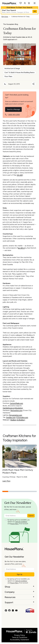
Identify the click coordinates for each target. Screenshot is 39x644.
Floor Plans (8, 76)
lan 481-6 (21, 248)
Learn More (6, 481)
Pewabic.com (11, 417)
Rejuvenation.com (16, 415)
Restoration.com (16, 410)
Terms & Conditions (21, 522)
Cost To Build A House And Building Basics (19, 72)
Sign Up (20, 574)
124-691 (20, 175)
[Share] (34, 84)
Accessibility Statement (19, 640)
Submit (31, 516)
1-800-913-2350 (14, 115)
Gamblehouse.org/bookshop (13, 408)
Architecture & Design (12, 69)
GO (35, 11)
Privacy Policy (14, 524)
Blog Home (5, 17)
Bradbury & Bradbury (18, 420)
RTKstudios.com (22, 417)
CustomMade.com (16, 403)
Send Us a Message (13, 109)
